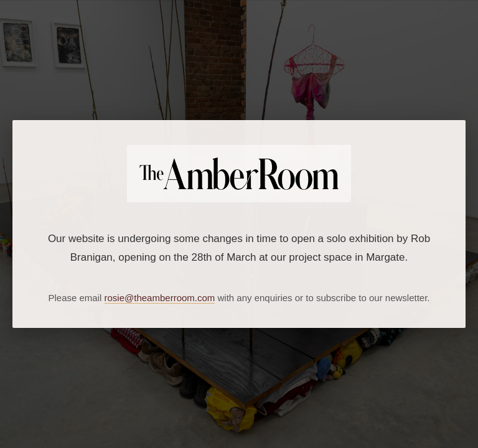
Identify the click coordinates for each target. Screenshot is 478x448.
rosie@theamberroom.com (160, 298)
